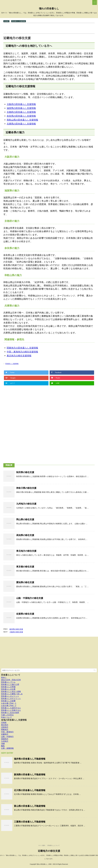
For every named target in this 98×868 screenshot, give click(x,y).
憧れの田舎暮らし (49, 9)
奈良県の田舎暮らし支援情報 (21, 116)
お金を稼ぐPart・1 (9, 703)
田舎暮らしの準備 (8, 687)
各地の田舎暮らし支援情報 (14, 720)
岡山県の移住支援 (25, 519)
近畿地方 (5, 734)
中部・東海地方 (7, 732)
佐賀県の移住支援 (25, 614)
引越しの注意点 (7, 715)
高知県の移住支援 (25, 535)
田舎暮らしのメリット (10, 696)
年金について (6, 717)
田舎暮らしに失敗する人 (11, 710)
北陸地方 (5, 727)
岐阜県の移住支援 (16, 629)
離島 (3, 746)
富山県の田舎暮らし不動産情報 (30, 806)
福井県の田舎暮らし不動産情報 (30, 759)
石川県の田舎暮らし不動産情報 (30, 790)
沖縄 (3, 744)
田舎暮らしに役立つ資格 (11, 691)
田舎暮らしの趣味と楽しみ (12, 694)
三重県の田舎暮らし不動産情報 (30, 822)
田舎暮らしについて (11, 675)
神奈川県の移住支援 (26, 488)
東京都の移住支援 (25, 567)
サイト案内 (42, 845)
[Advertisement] (44, 28)
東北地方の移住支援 (26, 551)
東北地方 (5, 725)
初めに (4, 677)
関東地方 (5, 730)
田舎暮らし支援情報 (12, 364)
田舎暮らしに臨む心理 (10, 684)
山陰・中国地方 (7, 737)
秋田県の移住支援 (25, 472)
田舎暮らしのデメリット (11, 699)
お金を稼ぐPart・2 (9, 706)
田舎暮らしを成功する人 (11, 708)
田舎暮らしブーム (8, 682)
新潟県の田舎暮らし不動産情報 (30, 775)
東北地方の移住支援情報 (19, 356)
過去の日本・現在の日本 (11, 680)
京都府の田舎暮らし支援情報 (21, 112)
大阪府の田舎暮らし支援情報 (21, 104)
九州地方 (5, 741)
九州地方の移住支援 (26, 504)
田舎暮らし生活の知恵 (10, 713)
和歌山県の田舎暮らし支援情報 (22, 120)
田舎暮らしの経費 (8, 701)
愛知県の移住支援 (25, 582)
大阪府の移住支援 (16, 632)
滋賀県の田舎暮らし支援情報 (21, 108)
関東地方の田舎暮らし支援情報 (22, 348)
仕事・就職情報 (7, 748)
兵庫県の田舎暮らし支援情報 (21, 124)
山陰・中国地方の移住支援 (30, 598)
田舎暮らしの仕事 (8, 689)
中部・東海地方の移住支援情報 (22, 352)
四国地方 (5, 739)
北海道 (4, 722)
